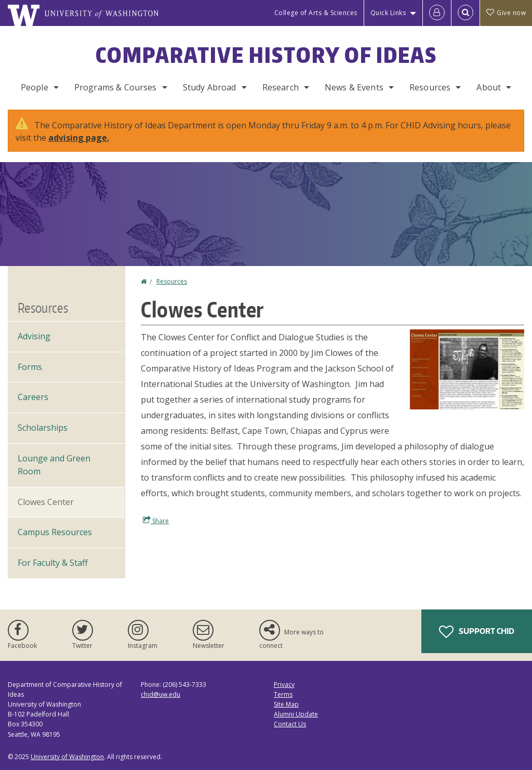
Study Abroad (210, 87)
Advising (34, 336)
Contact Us (290, 724)
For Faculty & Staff (53, 563)
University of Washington (67, 757)
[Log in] (437, 13)
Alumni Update (296, 714)
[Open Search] (465, 13)
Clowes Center (46, 502)
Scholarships (43, 428)
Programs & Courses (116, 87)
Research (281, 87)
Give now (506, 13)
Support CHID (477, 632)
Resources (430, 87)
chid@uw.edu (161, 694)
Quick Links (388, 13)
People (35, 87)
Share (156, 521)
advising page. (79, 138)
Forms (30, 367)
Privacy (284, 685)
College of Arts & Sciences (316, 13)
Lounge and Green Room (54, 465)
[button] (467, 368)
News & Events (354, 87)
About (489, 87)
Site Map (286, 704)
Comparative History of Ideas (266, 55)
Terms (283, 694)
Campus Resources (55, 532)
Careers (33, 397)
